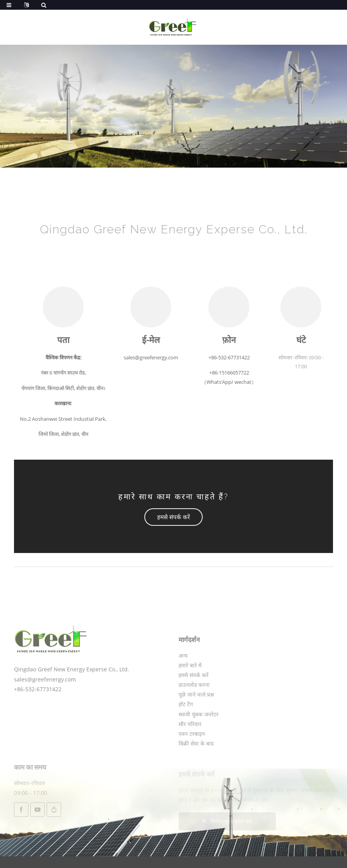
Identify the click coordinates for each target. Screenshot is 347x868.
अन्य (183, 677)
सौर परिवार (190, 746)
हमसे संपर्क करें (194, 697)
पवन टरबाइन (192, 755)
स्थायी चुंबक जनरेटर (199, 736)
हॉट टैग (186, 726)
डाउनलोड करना (194, 706)
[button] (173, 517)
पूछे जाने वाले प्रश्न (196, 716)
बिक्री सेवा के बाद (196, 765)
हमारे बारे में (190, 687)
